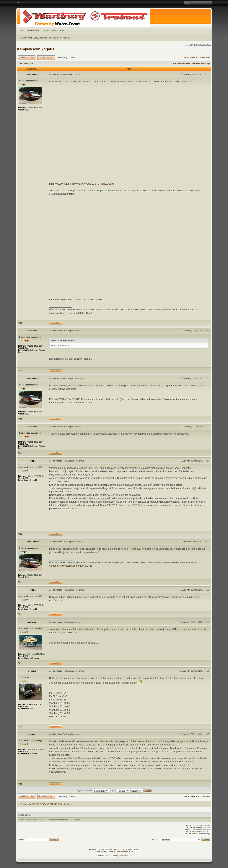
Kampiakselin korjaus (36, 49)
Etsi (62, 30)
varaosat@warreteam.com (63, 313)
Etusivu (23, 38)
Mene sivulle (190, 58)
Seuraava (206, 58)
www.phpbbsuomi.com (122, 856)
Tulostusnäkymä (26, 64)
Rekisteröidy (33, 30)
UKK (22, 30)
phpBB (102, 849)
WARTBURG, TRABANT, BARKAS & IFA (44, 38)
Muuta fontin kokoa (19, 3)
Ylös (20, 323)
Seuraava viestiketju (201, 64)
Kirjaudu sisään (49, 30)
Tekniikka (67, 38)
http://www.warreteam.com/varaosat (178, 310)
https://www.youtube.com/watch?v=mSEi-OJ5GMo (76, 299)
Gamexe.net (128, 852)
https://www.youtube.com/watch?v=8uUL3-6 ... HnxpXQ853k (82, 184)
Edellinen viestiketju (182, 64)
